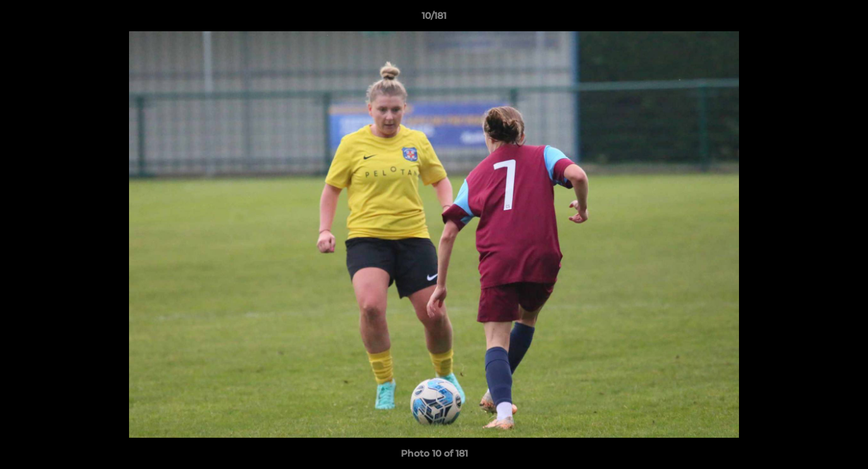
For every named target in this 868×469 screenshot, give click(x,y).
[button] (845, 19)
